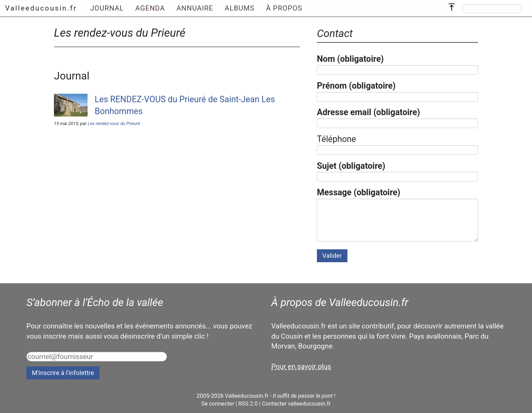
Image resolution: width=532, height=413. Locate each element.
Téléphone (336, 139)
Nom (350, 59)
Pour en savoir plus (301, 366)
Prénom (356, 86)
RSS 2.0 (248, 404)
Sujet (351, 166)
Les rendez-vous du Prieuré (114, 123)
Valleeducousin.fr (41, 8)
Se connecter (218, 404)
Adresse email (368, 112)
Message (359, 192)
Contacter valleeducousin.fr (296, 404)
